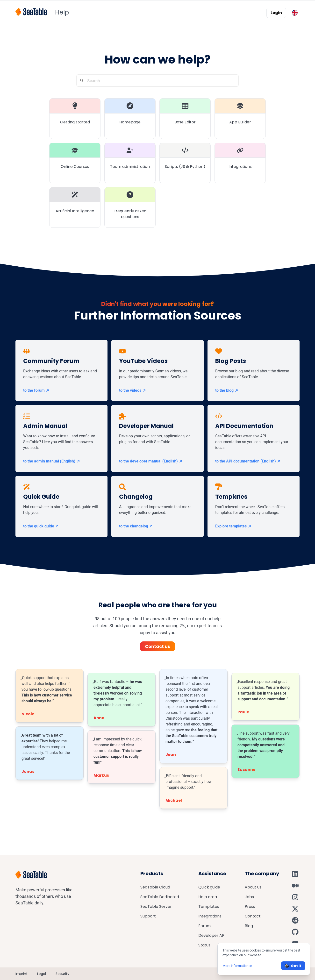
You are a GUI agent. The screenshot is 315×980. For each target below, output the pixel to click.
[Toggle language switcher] (295, 13)
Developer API (212, 935)
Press (250, 906)
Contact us (157, 646)
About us (253, 887)
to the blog (227, 390)
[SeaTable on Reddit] (295, 920)
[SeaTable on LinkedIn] (295, 874)
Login (276, 13)
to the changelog (136, 526)
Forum (204, 926)
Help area (208, 897)
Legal (42, 974)
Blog (249, 926)
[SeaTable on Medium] (295, 886)
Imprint (21, 974)
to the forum (36, 390)
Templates (209, 906)
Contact (253, 916)
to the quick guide (41, 526)
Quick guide (209, 887)
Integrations (210, 916)
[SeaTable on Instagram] (295, 897)
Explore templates (233, 526)
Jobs (249, 897)
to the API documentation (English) (248, 461)
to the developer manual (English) (151, 461)
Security (62, 974)
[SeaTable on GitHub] (295, 932)
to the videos (133, 390)
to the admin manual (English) (52, 461)
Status (204, 945)
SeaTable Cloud (155, 887)
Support (148, 916)
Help (62, 12)
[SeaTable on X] (295, 909)
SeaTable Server (156, 906)
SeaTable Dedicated (160, 897)
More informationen (237, 966)
